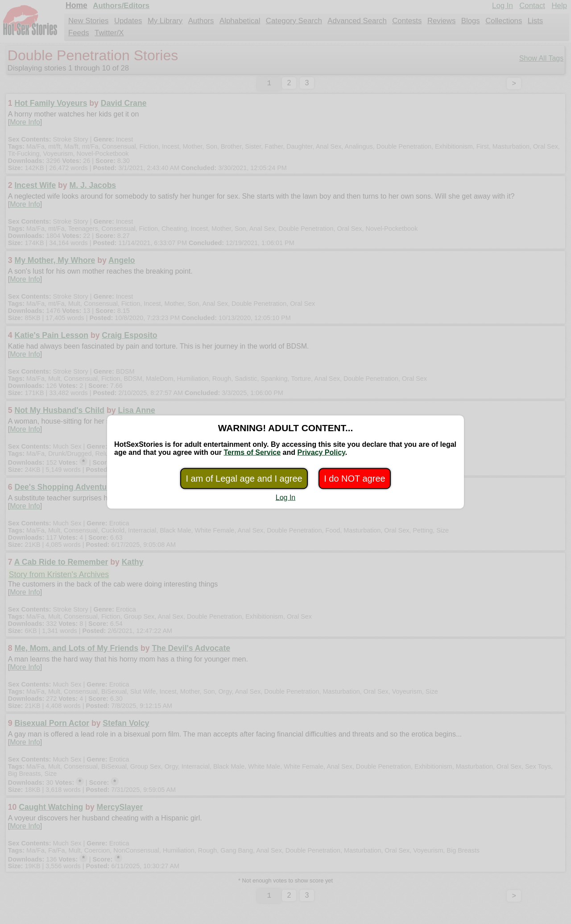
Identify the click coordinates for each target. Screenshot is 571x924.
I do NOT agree (354, 479)
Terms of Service (252, 452)
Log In (285, 497)
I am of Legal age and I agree (244, 479)
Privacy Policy (321, 452)
